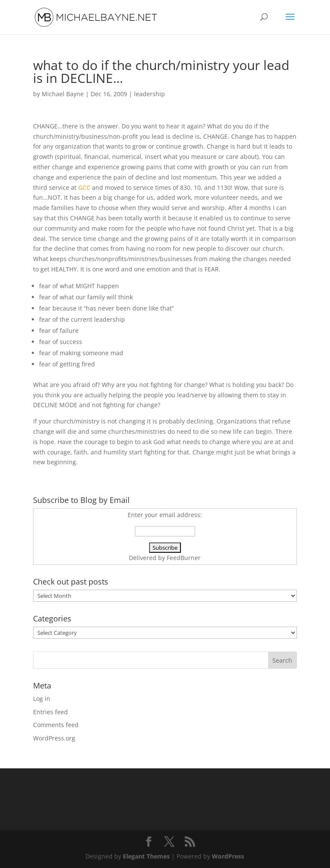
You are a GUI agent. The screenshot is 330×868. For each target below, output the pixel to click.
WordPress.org (54, 738)
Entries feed (50, 712)
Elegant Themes (146, 856)
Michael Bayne (63, 94)
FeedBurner (184, 558)
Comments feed (56, 725)
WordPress (228, 856)
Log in (42, 699)
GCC (84, 187)
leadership (150, 94)
